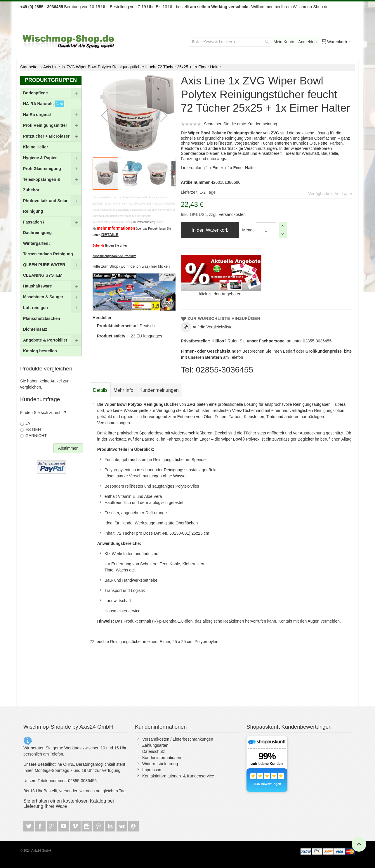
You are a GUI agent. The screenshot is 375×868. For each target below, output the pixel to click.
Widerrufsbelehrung (160, 764)
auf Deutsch (126, 326)
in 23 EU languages (130, 336)
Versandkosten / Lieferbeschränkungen (178, 739)
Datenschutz (154, 751)
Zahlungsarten (155, 745)
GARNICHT (36, 436)
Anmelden (307, 42)
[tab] (100, 390)
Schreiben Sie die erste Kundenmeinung (241, 124)
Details (100, 390)
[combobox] (230, 42)
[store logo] (69, 42)
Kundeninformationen (162, 758)
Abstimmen (68, 448)
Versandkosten (232, 214)
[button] (104, 115)
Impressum (152, 770)
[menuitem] (51, 93)
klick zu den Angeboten (220, 294)
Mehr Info (124, 390)
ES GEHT (34, 429)
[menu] (51, 222)
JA (28, 423)
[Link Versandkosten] (143, 222)
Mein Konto (284, 42)
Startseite (29, 67)
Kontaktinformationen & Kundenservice (178, 776)
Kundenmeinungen (159, 390)
